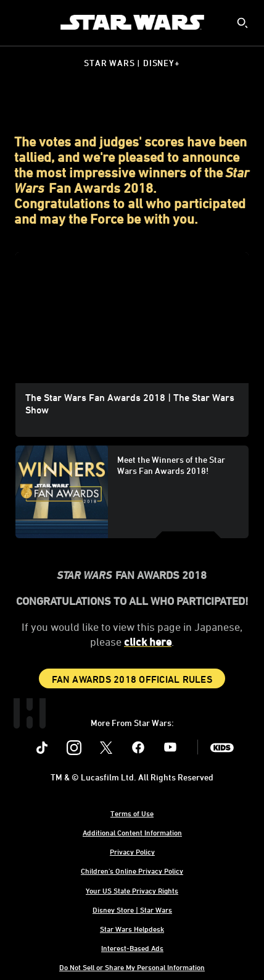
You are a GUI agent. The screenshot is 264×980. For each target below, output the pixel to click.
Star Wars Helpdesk (132, 929)
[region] (132, 318)
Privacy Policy (132, 851)
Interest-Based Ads (132, 948)
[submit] (242, 23)
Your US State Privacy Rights (132, 890)
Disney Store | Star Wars (132, 910)
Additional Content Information (132, 832)
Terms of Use (132, 813)
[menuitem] (20, 22)
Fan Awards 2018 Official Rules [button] (132, 679)
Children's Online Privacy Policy (132, 871)
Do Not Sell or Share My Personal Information (132, 967)
